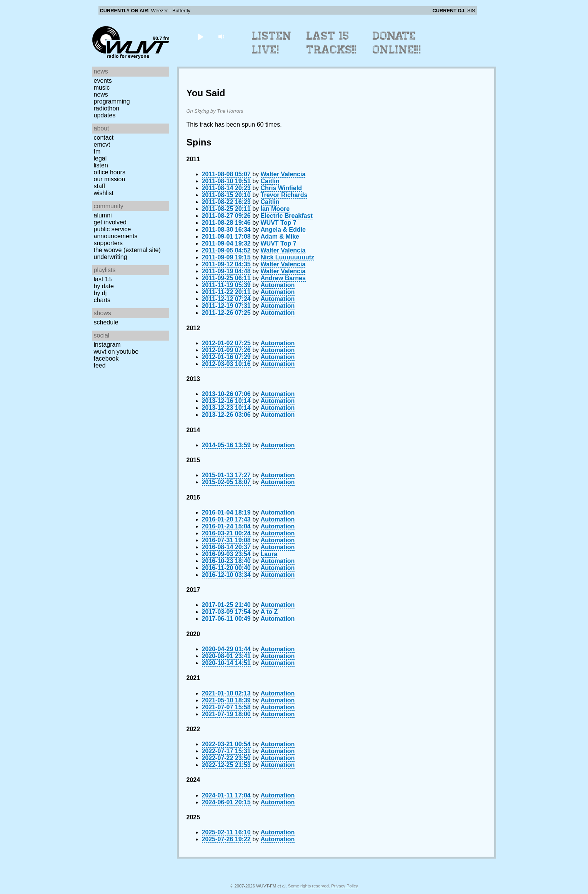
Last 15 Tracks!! (332, 43)
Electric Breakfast (287, 216)
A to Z (269, 612)
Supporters (108, 243)
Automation (278, 285)
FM (97, 151)
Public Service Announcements (116, 233)
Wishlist (104, 193)
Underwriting (111, 257)
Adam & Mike (280, 236)
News (101, 94)
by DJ (100, 293)
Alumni (103, 215)
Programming (112, 101)
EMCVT (102, 145)
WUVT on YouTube (116, 352)
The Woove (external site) (127, 250)
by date (104, 286)
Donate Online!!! (397, 43)
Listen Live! (272, 43)
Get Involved (110, 222)
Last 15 (103, 279)
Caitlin (270, 181)
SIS (471, 11)
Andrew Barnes (283, 278)
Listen (101, 165)
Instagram (107, 345)
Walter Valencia (283, 174)
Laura (269, 554)
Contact (104, 138)
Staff (100, 186)
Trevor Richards (284, 195)
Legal (100, 158)
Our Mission (110, 179)
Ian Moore (275, 209)
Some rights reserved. (309, 886)
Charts (102, 300)
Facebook (106, 358)
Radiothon (107, 108)
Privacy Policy (345, 886)
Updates (105, 115)
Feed (100, 365)
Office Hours (110, 172)
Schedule (106, 322)
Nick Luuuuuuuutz (288, 257)
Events (103, 81)
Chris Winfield (281, 188)
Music (102, 88)
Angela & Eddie (283, 230)
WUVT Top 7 (279, 223)
